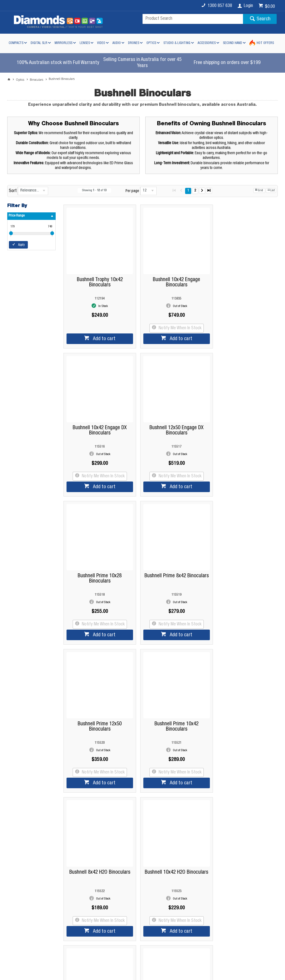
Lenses (85, 43)
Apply (21, 245)
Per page (132, 191)
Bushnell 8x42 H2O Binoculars (242, 562)
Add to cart (101, 334)
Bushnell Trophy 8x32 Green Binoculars (242, 708)
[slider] (11, 233)
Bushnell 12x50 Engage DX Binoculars (97, 421)
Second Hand (233, 43)
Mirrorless (63, 43)
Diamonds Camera (93, 898)
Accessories (207, 43)
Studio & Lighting (177, 43)
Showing (94, 191)
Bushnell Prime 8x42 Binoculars (242, 421)
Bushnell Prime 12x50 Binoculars (97, 565)
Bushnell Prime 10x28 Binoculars (169, 421)
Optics (151, 43)
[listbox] (33, 191)
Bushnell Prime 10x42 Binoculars (169, 565)
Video (101, 43)
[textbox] (193, 19)
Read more (140, 842)
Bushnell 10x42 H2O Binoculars (97, 708)
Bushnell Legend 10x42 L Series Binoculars (169, 708)
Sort (13, 191)
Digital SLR (39, 43)
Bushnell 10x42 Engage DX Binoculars (242, 278)
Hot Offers (265, 43)
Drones (134, 43)
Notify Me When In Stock (173, 324)
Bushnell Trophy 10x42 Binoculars (97, 278)
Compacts (16, 43)
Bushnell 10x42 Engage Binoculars (169, 278)
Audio (117, 43)
